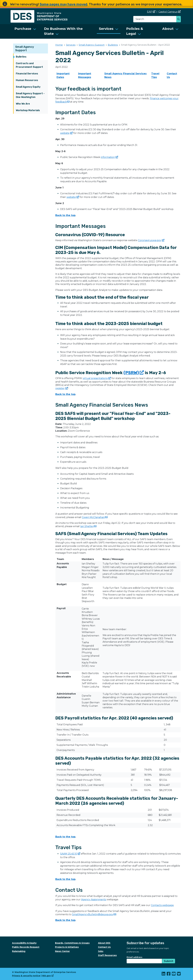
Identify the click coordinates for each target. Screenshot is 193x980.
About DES (104, 943)
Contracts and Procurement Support (29, 65)
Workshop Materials (28, 110)
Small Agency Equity (28, 87)
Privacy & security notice (26, 976)
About (168, 29)
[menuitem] (25, 31)
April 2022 (62, 67)
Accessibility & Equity (24, 943)
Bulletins (21, 57)
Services (106, 29)
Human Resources (27, 80)
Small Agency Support (25, 48)
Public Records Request (26, 947)
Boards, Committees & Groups (72, 943)
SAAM (70, 854)
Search (179, 19)
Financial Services (27, 74)
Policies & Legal (135, 31)
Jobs (101, 951)
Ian (88, 526)
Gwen (95, 517)
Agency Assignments (94, 900)
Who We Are (23, 104)
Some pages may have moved (63, 4)
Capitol (170, 12)
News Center (62, 951)
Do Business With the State (63, 31)
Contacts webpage (162, 905)
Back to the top (65, 215)
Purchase (23, 29)
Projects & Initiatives (67, 947)
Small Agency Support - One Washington (30, 95)
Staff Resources (107, 955)
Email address (134, 957)
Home (59, 45)
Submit (169, 961)
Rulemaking (19, 951)
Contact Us (104, 947)
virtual (97, 378)
